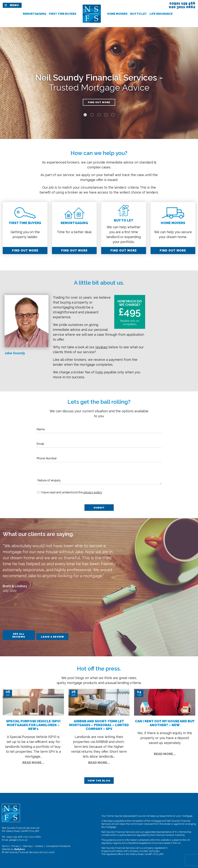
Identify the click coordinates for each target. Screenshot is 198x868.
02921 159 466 (14, 836)
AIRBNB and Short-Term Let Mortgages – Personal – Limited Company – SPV (99, 724)
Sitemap (27, 846)
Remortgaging (35, 14)
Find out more (99, 103)
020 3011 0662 (32, 836)
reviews (101, 347)
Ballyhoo (20, 849)
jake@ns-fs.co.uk (18, 840)
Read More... (33, 762)
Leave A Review (63, 635)
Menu (14, 5)
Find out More (25, 251)
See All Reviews (21, 635)
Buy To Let (139, 14)
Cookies (39, 846)
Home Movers (117, 14)
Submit (99, 508)
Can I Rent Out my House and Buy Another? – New (165, 722)
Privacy (16, 846)
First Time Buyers (63, 14)
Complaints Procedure (58, 846)
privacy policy (93, 492)
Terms (5, 846)
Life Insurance (161, 14)
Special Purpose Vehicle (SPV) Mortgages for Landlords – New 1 (33, 724)
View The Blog (99, 780)
